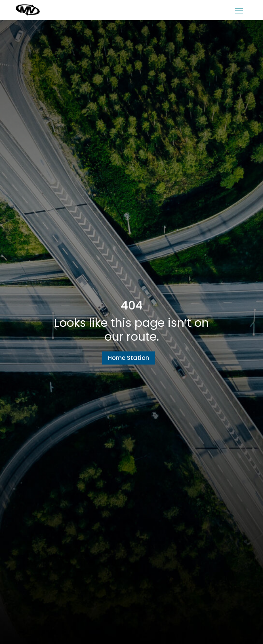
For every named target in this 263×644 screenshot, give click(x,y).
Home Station (129, 358)
